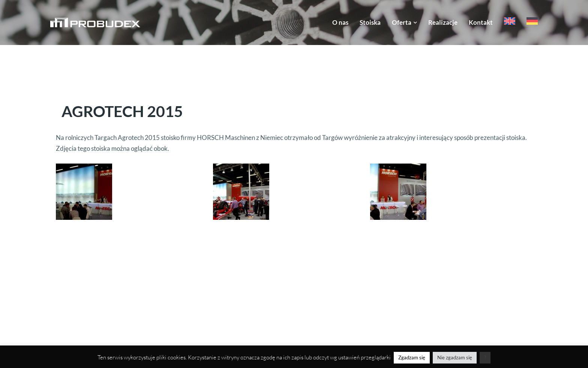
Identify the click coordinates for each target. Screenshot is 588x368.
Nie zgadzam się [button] (455, 357)
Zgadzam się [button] (412, 357)
